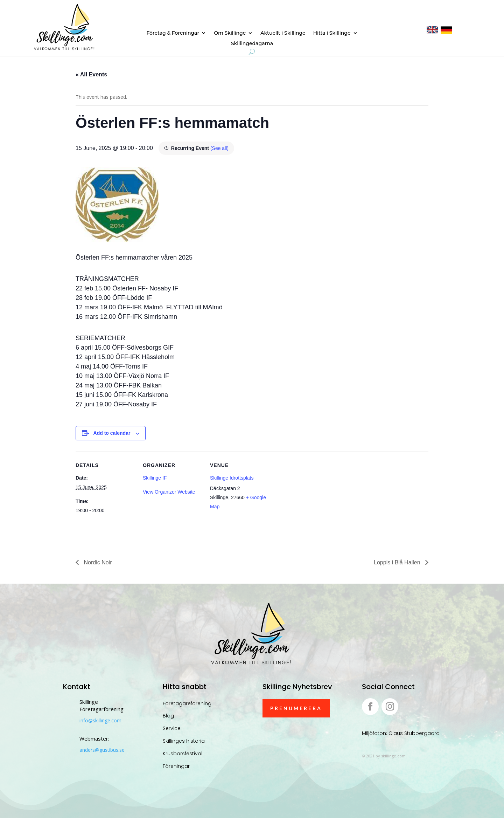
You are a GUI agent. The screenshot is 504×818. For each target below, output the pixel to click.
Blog (168, 716)
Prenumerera (296, 708)
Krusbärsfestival (183, 754)
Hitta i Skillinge (332, 33)
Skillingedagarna (252, 44)
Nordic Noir (97, 562)
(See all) (219, 148)
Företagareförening (187, 703)
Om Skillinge (230, 33)
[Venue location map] (314, 500)
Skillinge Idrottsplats (232, 478)
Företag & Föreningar (173, 33)
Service (172, 728)
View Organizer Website (169, 492)
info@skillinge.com (100, 720)
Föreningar (176, 766)
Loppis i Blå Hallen (398, 562)
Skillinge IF (155, 478)
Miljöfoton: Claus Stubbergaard (401, 733)
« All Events (91, 74)
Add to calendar (112, 433)
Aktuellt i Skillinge (283, 33)
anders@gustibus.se (102, 750)
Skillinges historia (184, 741)
